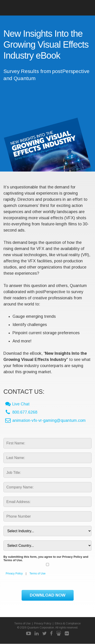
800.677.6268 (25, 412)
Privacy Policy (14, 574)
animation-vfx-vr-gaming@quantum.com (49, 421)
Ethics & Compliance (68, 624)
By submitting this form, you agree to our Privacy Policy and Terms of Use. (46, 559)
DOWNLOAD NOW (48, 595)
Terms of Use (38, 574)
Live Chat (21, 404)
